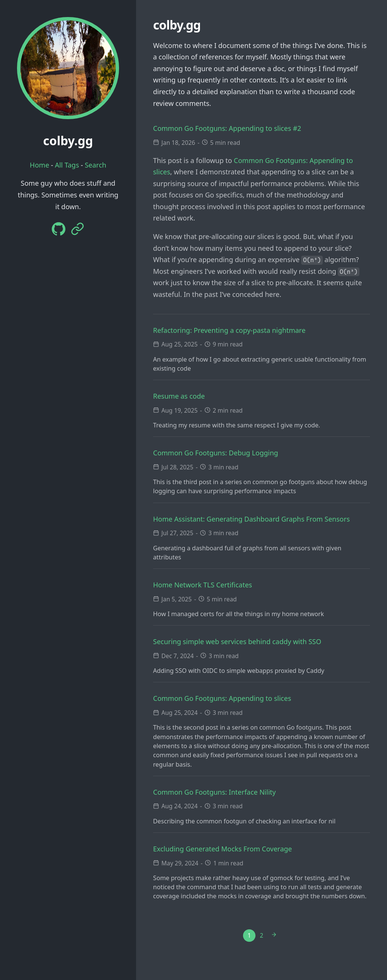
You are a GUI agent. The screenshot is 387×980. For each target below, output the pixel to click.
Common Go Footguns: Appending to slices (222, 698)
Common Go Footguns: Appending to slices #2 (227, 128)
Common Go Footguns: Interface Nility (214, 792)
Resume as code (179, 396)
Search (95, 165)
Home (39, 165)
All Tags (67, 165)
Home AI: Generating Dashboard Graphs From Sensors (252, 519)
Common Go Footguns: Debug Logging (216, 453)
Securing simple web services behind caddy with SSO (237, 641)
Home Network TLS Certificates (203, 585)
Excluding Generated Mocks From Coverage (222, 849)
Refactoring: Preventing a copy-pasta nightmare (229, 330)
